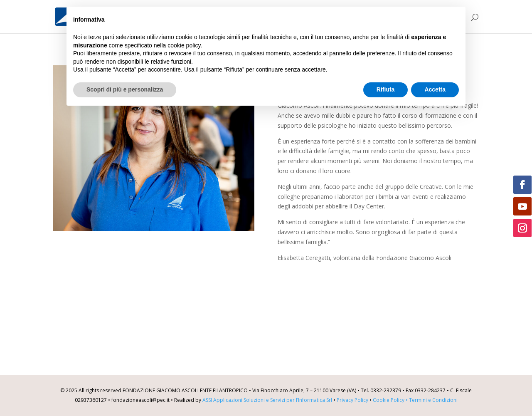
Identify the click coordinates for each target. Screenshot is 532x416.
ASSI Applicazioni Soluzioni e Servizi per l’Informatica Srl (267, 400)
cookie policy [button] (184, 45)
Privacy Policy (352, 400)
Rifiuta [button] (386, 89)
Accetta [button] (435, 89)
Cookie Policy (391, 400)
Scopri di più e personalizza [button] (125, 89)
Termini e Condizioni (433, 400)
